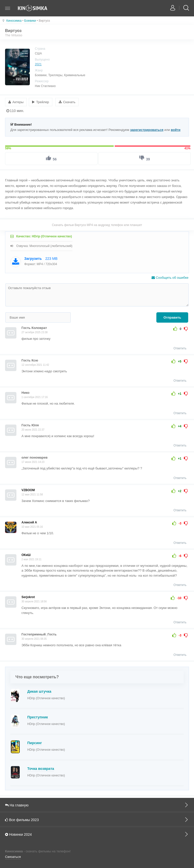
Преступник (38, 717)
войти (176, 130)
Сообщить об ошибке (170, 278)
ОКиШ (26, 555)
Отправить (172, 317)
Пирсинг (35, 743)
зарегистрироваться (147, 130)
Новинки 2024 (97, 834)
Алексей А (29, 522)
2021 (38, 64)
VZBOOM (28, 490)
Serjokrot (28, 597)
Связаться (13, 857)
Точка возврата (41, 768)
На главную (97, 805)
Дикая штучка (39, 691)
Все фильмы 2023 (97, 819)
